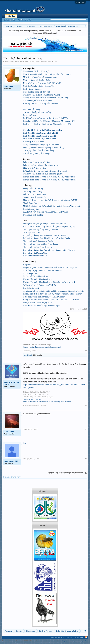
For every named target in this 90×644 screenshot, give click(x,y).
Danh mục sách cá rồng (33, 215)
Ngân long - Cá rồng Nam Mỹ (36, 71)
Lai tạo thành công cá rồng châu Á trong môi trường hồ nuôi (49, 177)
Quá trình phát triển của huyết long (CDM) (41, 95)
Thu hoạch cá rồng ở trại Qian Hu (38, 247)
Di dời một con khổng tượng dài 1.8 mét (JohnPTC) (45, 118)
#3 (86, 429)
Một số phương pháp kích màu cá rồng (40, 77)
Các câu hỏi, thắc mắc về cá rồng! (38, 101)
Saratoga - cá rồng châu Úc (35, 197)
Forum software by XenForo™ (22, 641)
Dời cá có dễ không (31, 109)
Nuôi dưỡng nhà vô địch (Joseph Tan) (39, 86)
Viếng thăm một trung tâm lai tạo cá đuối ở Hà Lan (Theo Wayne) (51, 300)
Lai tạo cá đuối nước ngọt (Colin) (38, 303)
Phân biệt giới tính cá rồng (34, 168)
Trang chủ (69, 637)
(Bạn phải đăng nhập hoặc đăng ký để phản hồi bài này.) (67, 473)
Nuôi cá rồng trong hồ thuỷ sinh (37, 92)
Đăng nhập (80, 2)
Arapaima (27, 265)
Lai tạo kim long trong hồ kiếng (37, 162)
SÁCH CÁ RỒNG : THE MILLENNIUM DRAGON (45, 212)
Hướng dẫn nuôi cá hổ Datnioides (38, 279)
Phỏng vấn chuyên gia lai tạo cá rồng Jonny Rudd (44, 224)
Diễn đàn (11, 16)
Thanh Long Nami (31, 203)
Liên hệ (54, 637)
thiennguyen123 (11, 461)
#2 (86, 405)
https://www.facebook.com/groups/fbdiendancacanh (42, 347)
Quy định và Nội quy (69, 641)
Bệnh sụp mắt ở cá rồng (34, 142)
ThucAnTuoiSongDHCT (12, 383)
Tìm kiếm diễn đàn (25, 20)
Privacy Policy (83, 641)
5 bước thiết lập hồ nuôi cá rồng (37, 112)
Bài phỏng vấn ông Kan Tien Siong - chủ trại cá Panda (46, 238)
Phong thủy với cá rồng (33, 188)
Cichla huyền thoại (31, 288)
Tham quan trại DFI (31, 232)
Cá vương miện (30, 273)
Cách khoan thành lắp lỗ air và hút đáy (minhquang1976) (47, 124)
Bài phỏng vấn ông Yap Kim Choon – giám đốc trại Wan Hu (49, 250)
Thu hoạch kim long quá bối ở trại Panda (41, 244)
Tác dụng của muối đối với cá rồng (38, 150)
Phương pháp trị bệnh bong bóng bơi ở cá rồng (43, 148)
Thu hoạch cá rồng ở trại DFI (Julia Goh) (41, 229)
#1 (86, 351)
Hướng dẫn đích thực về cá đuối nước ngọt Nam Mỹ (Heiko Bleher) (53, 294)
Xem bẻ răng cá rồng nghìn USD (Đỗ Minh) (42, 83)
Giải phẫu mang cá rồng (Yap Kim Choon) (41, 145)
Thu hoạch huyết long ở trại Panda (38, 241)
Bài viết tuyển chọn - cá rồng (25, 62)
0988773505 (9, 432)
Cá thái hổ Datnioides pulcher (36, 276)
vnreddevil (48, 62)
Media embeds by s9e (52, 641)
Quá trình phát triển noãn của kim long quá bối (43, 174)
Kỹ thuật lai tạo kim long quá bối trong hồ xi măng (45, 171)
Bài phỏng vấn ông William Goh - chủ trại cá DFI (44, 235)
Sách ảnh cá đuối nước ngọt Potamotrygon (41, 305)
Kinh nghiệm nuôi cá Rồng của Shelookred (41, 103)
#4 (86, 459)
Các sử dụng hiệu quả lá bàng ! (36, 153)
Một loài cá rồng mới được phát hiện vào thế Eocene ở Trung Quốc (52, 206)
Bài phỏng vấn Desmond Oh (35, 256)
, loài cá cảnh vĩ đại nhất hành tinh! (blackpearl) (50, 267)
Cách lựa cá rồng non (32, 89)
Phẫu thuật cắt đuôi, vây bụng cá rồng (39, 139)
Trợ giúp (61, 637)
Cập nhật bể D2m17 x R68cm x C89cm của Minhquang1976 (49, 121)
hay (25, 443)
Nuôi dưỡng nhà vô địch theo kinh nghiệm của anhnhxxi (47, 74)
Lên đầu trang (79, 637)
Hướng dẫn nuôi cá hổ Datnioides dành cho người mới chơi (49, 282)
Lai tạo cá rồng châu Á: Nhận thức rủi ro (41, 165)
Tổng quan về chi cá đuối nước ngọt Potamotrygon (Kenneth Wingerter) (54, 291)
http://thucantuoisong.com (32, 399)
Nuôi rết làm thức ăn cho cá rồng (37, 80)
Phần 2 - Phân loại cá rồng (34, 194)
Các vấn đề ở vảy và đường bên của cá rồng (43, 130)
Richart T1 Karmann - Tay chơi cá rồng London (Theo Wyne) (49, 226)
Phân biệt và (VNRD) (51, 200)
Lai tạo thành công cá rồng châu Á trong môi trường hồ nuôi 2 (50, 180)
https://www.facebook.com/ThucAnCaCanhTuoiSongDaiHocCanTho (47, 402)
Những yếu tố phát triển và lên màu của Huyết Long (46, 98)
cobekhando (28, 355)
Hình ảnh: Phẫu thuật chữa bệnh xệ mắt (40, 133)
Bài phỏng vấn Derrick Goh (35, 253)
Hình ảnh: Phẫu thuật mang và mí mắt (39, 136)
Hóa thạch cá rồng (31, 209)
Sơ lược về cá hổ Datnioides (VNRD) (39, 285)
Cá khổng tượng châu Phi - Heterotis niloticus (43, 270)
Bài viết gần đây (10, 20)
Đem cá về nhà (29, 115)
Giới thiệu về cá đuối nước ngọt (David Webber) (44, 297)
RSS (86, 637)
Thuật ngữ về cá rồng (32, 191)
